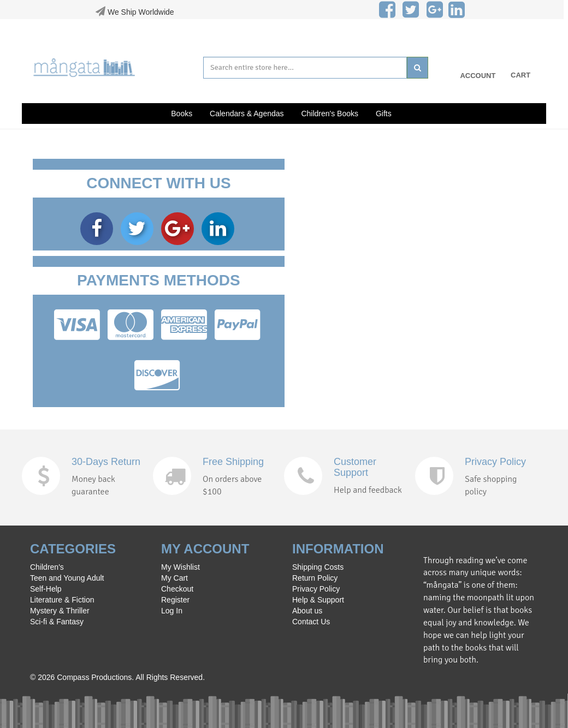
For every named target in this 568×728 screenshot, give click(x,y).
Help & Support (318, 600)
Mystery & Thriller (60, 611)
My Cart (174, 578)
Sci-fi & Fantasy (57, 622)
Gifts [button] (384, 114)
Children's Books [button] (330, 114)
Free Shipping (233, 462)
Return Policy (315, 578)
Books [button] (182, 114)
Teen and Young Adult (67, 578)
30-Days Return (106, 462)
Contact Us (311, 622)
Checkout (177, 589)
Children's (47, 567)
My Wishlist (181, 567)
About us (307, 611)
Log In (172, 611)
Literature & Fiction (62, 600)
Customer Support (355, 467)
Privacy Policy (495, 462)
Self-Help (46, 589)
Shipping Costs (318, 567)
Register (175, 600)
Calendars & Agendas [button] (247, 114)
